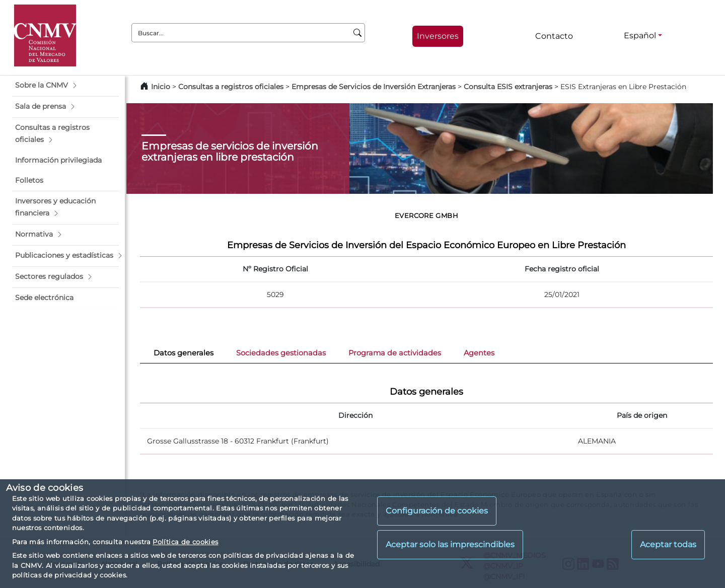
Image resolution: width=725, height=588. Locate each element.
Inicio (161, 87)
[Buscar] (358, 33)
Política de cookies (185, 542)
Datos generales (184, 353)
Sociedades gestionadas (281, 353)
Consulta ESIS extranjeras (508, 87)
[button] (65, 86)
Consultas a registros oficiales (231, 87)
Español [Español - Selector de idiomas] (640, 35)
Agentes (479, 353)
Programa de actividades (395, 353)
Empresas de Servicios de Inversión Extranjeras (374, 87)
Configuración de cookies (437, 511)
